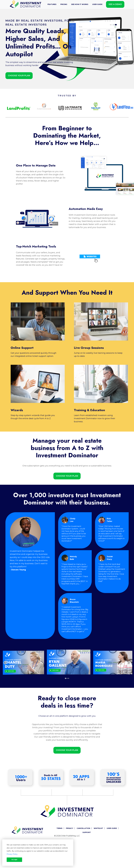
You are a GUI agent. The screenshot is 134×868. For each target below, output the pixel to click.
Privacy (70, 828)
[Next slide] (129, 663)
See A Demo (115, 4)
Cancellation (83, 828)
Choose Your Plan (19, 76)
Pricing (64, 4)
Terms (59, 828)
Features (52, 4)
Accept (14, 860)
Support (87, 832)
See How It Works (80, 4)
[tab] (65, 678)
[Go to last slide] (5, 663)
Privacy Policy (12, 854)
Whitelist (98, 828)
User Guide (97, 4)
